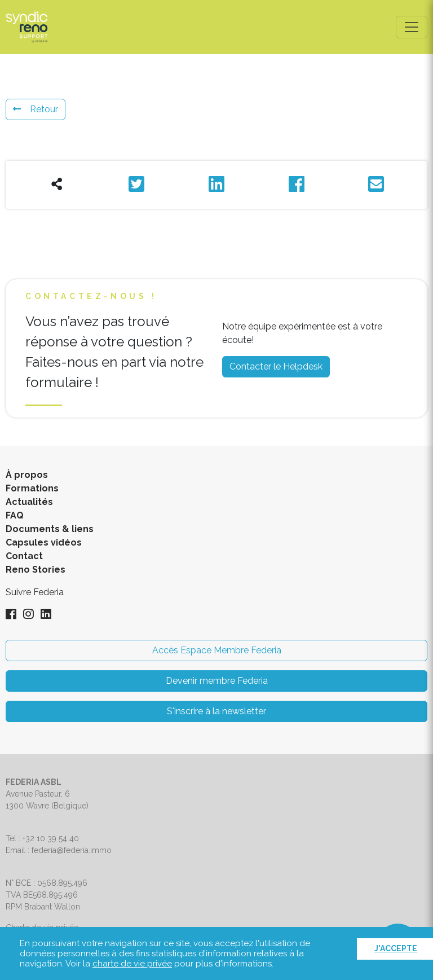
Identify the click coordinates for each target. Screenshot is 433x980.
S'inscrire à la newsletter (216, 711)
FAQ (15, 515)
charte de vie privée (132, 964)
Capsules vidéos (44, 542)
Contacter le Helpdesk (276, 366)
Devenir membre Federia (217, 681)
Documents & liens (50, 529)
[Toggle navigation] (412, 27)
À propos (27, 475)
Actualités (29, 502)
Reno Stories (36, 570)
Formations (32, 488)
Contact (24, 556)
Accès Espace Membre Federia (217, 650)
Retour (36, 109)
